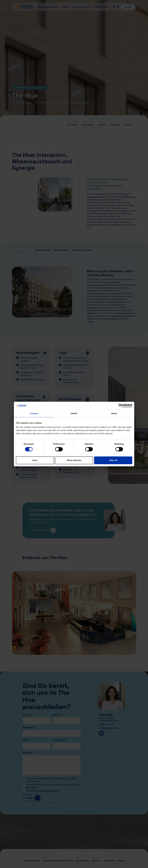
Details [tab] (74, 413)
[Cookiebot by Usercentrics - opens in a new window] (121, 406)
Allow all (113, 460)
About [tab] (114, 413)
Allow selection (74, 460)
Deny (35, 460)
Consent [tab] (34, 413)
